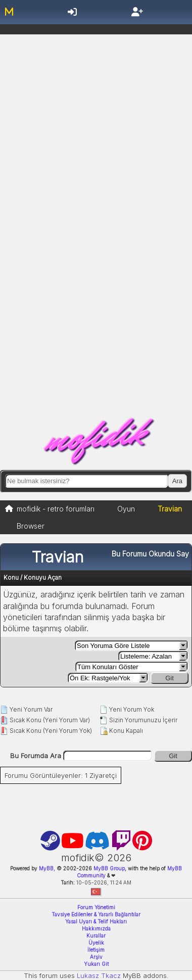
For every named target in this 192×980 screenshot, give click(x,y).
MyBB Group (108, 868)
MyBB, (47, 868)
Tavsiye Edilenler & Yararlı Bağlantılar (96, 914)
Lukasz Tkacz (99, 975)
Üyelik (96, 943)
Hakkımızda (96, 928)
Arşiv (96, 957)
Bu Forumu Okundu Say (150, 554)
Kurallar (96, 936)
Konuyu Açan (43, 577)
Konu (11, 577)
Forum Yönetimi (96, 907)
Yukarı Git (96, 964)
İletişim (96, 950)
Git (170, 678)
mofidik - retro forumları (56, 509)
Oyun (126, 509)
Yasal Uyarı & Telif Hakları (96, 921)
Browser (31, 526)
